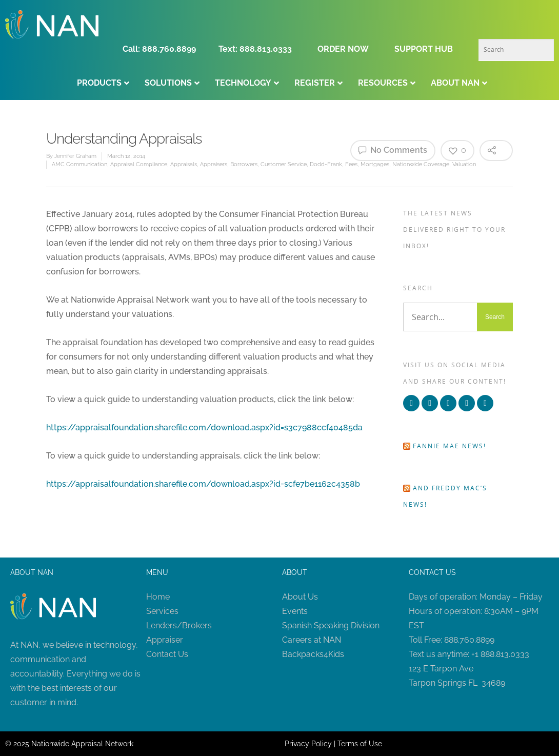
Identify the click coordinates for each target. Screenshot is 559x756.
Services (162, 611)
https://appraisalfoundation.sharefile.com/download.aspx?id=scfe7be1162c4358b (203, 484)
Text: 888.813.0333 (255, 49)
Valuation (464, 164)
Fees (351, 164)
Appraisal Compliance (139, 164)
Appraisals (184, 164)
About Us (300, 597)
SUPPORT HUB (424, 49)
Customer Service (284, 164)
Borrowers (244, 164)
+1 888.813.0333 (500, 654)
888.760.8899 (469, 640)
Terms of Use (360, 744)
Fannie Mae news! (450, 446)
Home (158, 597)
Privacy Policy (308, 744)
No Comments (393, 150)
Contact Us (167, 654)
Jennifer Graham (75, 156)
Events (295, 611)
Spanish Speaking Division (331, 625)
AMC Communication (79, 164)
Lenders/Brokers (179, 625)
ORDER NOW (343, 49)
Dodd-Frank (326, 164)
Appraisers (214, 164)
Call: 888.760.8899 (162, 49)
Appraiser (165, 640)
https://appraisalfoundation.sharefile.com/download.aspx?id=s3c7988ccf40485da (204, 427)
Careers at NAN (312, 640)
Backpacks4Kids (313, 654)
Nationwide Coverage (421, 164)
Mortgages (375, 164)
